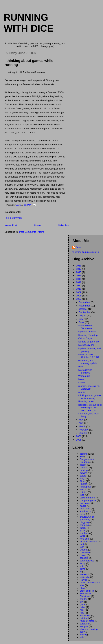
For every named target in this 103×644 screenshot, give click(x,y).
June (82, 322)
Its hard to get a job (88, 342)
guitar (83, 604)
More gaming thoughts (85, 371)
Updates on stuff (87, 332)
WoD (82, 536)
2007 (79, 299)
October (84, 309)
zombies (84, 533)
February (84, 430)
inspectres (85, 615)
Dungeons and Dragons (88, 461)
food (82, 495)
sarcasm (84, 624)
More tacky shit (86, 345)
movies (83, 473)
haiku (83, 607)
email (83, 514)
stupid (83, 476)
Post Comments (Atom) (32, 232)
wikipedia (85, 577)
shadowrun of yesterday (87, 518)
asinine (83, 492)
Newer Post (11, 225)
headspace (86, 487)
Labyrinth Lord (87, 498)
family (83, 528)
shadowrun (86, 511)
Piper (82, 481)
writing (83, 635)
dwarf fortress (87, 561)
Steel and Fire (87, 591)
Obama (84, 550)
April (82, 423)
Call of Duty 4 (85, 338)
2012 (79, 282)
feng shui (85, 539)
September (85, 312)
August (83, 316)
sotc (82, 566)
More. (81, 379)
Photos (83, 484)
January (84, 433)
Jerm (79, 247)
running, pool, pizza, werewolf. (89, 387)
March (83, 426)
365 (82, 457)
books (83, 555)
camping (84, 525)
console (84, 558)
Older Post (64, 225)
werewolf (84, 574)
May (82, 420)
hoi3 (82, 613)
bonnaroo (85, 552)
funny (83, 563)
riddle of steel (87, 621)
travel (83, 569)
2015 (79, 272)
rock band (85, 509)
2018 (79, 266)
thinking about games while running (90, 397)
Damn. (82, 383)
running (82, 392)
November (85, 306)
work (82, 489)
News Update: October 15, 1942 (89, 356)
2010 (79, 289)
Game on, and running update (88, 362)
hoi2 (82, 610)
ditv (82, 602)
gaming (84, 454)
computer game (88, 500)
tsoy (82, 478)
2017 (79, 269)
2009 (79, 292)
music (83, 506)
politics (83, 467)
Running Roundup (88, 335)
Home (37, 225)
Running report (86, 401)
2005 (79, 440)
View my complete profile (86, 252)
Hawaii (83, 580)
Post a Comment (13, 218)
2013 (79, 279)
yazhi (82, 530)
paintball (84, 618)
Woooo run (84, 376)
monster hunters (88, 541)
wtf (81, 637)
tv (81, 572)
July (81, 319)
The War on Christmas (86, 595)
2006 (79, 436)
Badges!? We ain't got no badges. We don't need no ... (90, 408)
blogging (84, 522)
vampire (84, 626)
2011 (79, 286)
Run (80, 366)
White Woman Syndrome (86, 327)
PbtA (82, 588)
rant (82, 544)
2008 (79, 296)
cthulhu (84, 599)
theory (83, 465)
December (85, 302)
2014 (79, 276)
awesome (85, 503)
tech (82, 547)
